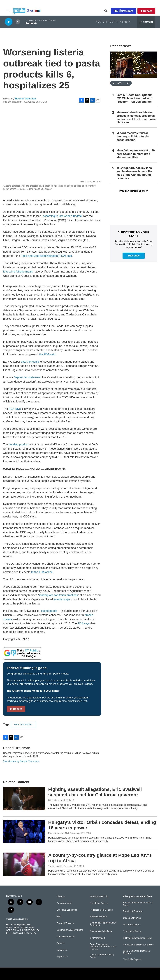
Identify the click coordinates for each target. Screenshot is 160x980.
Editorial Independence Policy (137, 938)
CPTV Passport (97, 938)
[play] (9, 22)
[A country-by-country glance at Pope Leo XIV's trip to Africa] (24, 864)
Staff (59, 917)
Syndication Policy (132, 931)
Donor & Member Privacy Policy (102, 956)
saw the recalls (30, 362)
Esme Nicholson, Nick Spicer (62, 833)
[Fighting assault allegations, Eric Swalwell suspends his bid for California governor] (24, 798)
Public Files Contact (14, 933)
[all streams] (146, 22)
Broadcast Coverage (133, 911)
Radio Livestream (98, 917)
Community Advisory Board (70, 930)
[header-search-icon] (106, 11)
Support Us (62, 957)
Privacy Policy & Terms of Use (138, 897)
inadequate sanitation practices (59, 595)
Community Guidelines (101, 931)
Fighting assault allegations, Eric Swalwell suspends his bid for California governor (95, 792)
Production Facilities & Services (138, 945)
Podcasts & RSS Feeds (101, 910)
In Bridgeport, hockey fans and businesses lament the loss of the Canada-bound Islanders (134, 173)
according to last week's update (62, 216)
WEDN (16, 927)
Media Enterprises (66, 937)
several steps (62, 599)
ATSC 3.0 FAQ (30, 933)
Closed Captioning (132, 918)
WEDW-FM (11, 930)
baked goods (49, 611)
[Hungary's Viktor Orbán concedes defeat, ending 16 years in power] (24, 831)
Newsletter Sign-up (99, 903)
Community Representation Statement (103, 924)
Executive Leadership (67, 910)
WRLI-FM (35, 930)
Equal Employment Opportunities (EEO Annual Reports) (103, 947)
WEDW (24, 927)
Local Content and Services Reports (136, 952)
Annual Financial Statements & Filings (138, 904)
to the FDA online (42, 572)
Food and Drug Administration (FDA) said (46, 256)
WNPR (20, 930)
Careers (61, 943)
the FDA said (47, 354)
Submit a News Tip (99, 897)
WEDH (9, 927)
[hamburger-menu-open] (8, 11)
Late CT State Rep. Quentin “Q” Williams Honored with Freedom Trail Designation (134, 98)
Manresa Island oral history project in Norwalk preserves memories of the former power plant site (137, 118)
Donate (148, 11)
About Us (61, 897)
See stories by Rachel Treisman (21, 761)
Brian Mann (54, 800)
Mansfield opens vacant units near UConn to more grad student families (136, 154)
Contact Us (62, 950)
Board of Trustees (65, 923)
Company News (64, 903)
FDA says (15, 409)
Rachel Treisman (26, 99)
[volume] (18, 22)
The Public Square (132, 959)
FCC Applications (131, 925)
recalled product (19, 444)
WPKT (27, 930)
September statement (27, 377)
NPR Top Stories (23, 724)
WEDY (31, 927)
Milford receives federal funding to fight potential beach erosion (133, 136)
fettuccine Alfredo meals (18, 272)
